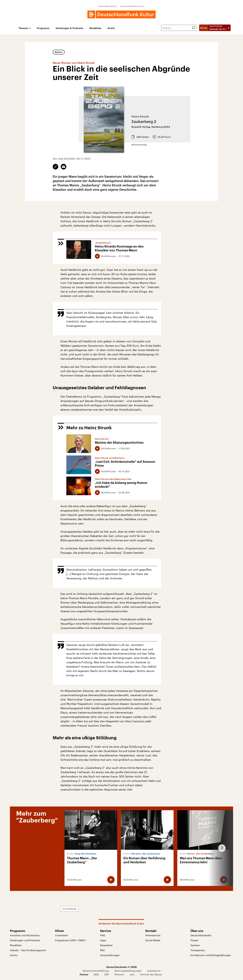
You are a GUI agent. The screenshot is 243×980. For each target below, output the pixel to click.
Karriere (195, 945)
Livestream (62, 935)
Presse (194, 940)
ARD (96, 974)
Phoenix (119, 974)
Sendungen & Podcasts (69, 28)
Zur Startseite (69, 909)
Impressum (154, 971)
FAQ (103, 935)
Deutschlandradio (201, 935)
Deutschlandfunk (108, 6)
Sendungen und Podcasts (25, 940)
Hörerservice (153, 935)
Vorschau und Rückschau (25, 935)
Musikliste (95, 28)
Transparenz (198, 950)
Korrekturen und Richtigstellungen (211, 955)
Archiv (111, 28)
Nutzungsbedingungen (128, 971)
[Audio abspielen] (97, 256)
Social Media (153, 940)
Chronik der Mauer (151, 974)
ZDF (107, 974)
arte (132, 974)
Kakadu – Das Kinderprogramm (28, 950)
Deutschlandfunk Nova (132, 6)
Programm (43, 28)
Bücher (59, 52)
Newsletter (106, 945)
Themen (23, 28)
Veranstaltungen (110, 955)
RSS (102, 950)
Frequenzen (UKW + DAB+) (70, 940)
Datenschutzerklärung (96, 971)
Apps (103, 940)
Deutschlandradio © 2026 (122, 967)
